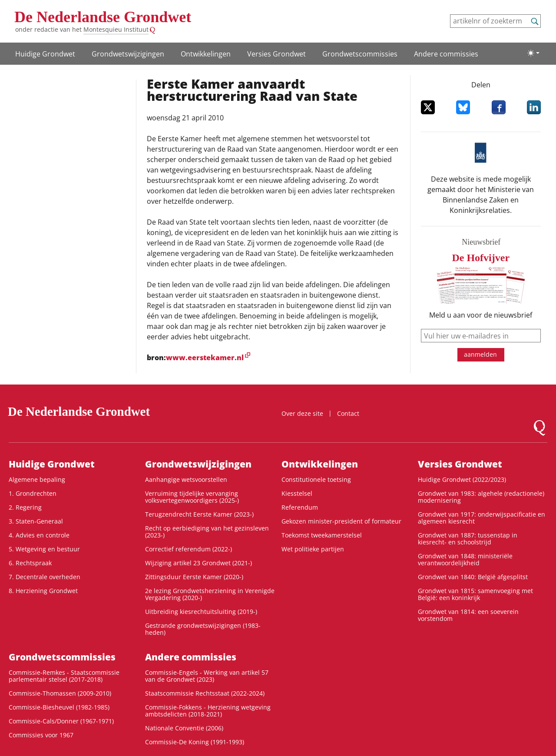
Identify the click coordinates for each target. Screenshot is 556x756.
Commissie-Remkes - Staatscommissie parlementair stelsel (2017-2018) (64, 676)
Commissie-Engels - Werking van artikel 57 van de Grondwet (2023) (207, 676)
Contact (348, 413)
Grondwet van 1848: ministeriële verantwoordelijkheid (465, 559)
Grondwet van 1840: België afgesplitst (473, 577)
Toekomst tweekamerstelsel (322, 535)
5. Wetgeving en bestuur (44, 549)
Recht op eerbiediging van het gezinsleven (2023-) (207, 532)
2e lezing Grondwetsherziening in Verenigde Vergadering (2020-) (210, 594)
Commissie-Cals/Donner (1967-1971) (61, 721)
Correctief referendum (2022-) (189, 549)
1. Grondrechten (33, 493)
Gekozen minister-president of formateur (341, 521)
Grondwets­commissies (360, 54)
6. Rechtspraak (30, 563)
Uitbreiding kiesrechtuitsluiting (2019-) (201, 612)
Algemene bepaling (37, 479)
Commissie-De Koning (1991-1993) (195, 742)
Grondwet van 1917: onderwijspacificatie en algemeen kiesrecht (482, 518)
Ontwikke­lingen (206, 54)
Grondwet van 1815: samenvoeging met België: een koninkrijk (475, 594)
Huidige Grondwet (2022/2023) (462, 479)
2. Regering (25, 507)
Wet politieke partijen (313, 549)
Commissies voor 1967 (41, 735)
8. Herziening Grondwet (43, 591)
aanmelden (480, 354)
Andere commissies (446, 54)
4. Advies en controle (39, 535)
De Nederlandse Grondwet (103, 17)
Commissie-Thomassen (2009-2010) (60, 693)
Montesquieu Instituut (116, 29)
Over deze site (302, 413)
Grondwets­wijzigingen (128, 54)
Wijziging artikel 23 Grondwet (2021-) (199, 563)
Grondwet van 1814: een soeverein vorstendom (468, 615)
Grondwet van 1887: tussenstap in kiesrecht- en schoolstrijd (468, 539)
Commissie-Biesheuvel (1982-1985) (59, 707)
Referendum (300, 507)
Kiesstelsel (297, 493)
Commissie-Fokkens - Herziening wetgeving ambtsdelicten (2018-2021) (208, 711)
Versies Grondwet (276, 54)
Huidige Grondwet (45, 54)
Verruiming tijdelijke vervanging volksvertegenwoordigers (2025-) (192, 497)
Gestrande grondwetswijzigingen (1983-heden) (203, 629)
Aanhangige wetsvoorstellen (186, 479)
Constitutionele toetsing (316, 479)
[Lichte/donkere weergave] (533, 53)
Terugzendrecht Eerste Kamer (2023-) (199, 514)
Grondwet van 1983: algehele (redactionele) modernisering (481, 497)
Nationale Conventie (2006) (184, 728)
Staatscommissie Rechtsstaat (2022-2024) (205, 693)
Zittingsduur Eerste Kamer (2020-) (194, 577)
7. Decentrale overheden (45, 577)
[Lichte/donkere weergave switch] (533, 53)
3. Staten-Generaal (36, 521)
